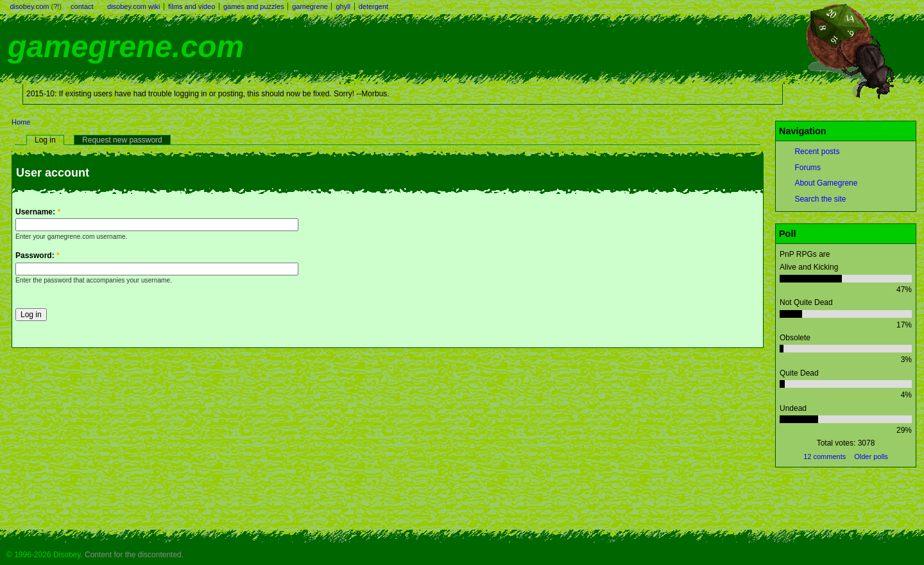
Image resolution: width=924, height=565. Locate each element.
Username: (38, 212)
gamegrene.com (126, 47)
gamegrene (310, 6)
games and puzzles (254, 6)
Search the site (820, 199)
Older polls (871, 456)
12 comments (825, 456)
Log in (45, 140)
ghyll (343, 6)
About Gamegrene (826, 183)
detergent (373, 6)
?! (56, 6)
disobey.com (30, 6)
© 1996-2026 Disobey (43, 555)
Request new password (122, 140)
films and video (192, 6)
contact (82, 6)
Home (21, 122)
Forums (808, 168)
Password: (38, 256)
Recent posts (817, 152)
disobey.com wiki (133, 6)
